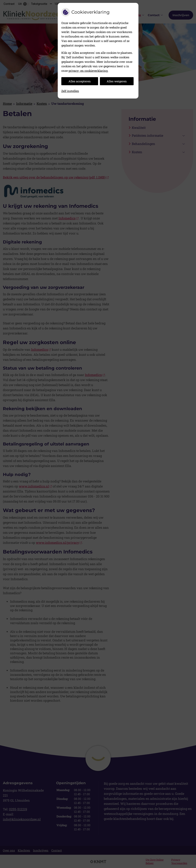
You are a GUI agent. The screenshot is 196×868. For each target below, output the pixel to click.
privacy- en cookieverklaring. (88, 71)
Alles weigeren (117, 81)
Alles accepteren (80, 81)
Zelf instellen (70, 91)
